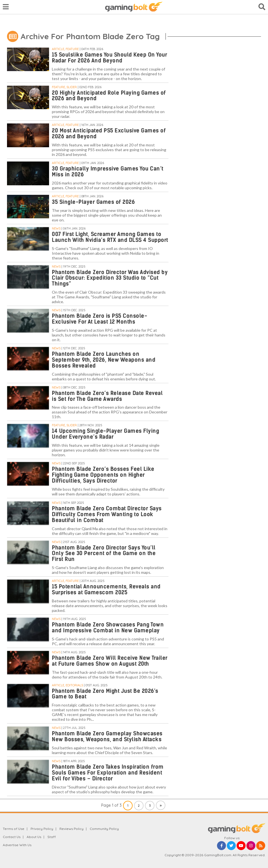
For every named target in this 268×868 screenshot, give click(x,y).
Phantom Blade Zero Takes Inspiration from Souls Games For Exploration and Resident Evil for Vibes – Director (108, 773)
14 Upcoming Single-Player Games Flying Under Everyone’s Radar (105, 434)
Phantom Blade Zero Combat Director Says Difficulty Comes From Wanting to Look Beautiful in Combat (107, 514)
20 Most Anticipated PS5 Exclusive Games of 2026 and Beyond (109, 134)
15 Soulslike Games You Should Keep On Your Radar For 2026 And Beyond (109, 58)
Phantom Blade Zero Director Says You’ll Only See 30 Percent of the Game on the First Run (104, 554)
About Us (34, 837)
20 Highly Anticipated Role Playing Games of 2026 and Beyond (109, 96)
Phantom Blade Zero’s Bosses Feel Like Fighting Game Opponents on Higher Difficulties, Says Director (103, 475)
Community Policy (104, 829)
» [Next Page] (161, 805)
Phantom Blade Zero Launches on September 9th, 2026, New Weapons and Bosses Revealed (104, 360)
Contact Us (12, 837)
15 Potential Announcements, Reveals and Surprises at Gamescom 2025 (106, 589)
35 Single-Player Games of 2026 (93, 202)
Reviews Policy (71, 829)
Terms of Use (14, 829)
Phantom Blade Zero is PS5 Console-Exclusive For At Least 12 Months (100, 319)
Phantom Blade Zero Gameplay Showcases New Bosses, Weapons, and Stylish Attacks (107, 736)
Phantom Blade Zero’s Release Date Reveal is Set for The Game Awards (107, 396)
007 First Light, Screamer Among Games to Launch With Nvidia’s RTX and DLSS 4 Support (110, 237)
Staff (52, 837)
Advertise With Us (17, 845)
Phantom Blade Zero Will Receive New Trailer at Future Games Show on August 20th (110, 661)
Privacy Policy (42, 829)
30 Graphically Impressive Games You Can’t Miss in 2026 (108, 172)
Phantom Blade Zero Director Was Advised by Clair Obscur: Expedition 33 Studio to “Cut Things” (110, 278)
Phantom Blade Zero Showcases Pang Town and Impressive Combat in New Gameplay (108, 628)
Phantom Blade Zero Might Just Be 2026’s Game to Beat (105, 694)
